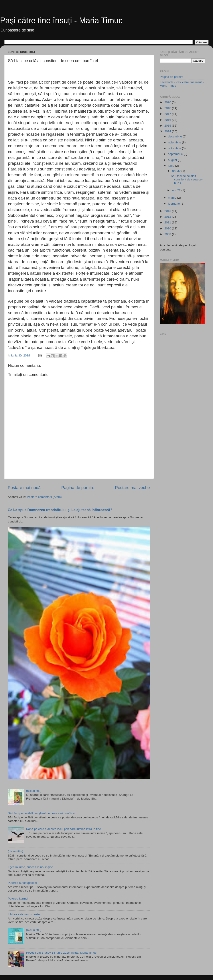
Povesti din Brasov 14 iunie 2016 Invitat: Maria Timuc (61, 953)
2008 (168, 234)
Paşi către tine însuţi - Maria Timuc (61, 21)
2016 (168, 120)
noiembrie (175, 142)
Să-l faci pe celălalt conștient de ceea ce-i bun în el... (43, 813)
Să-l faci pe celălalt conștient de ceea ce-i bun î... (187, 179)
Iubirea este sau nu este (24, 914)
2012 (168, 217)
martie (173, 198)
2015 (168, 126)
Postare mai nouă (24, 488)
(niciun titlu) (34, 791)
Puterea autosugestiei (22, 883)
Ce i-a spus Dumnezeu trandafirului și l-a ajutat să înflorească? (60, 510)
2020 (168, 102)
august (173, 160)
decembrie (175, 136)
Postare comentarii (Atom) (44, 497)
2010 (168, 228)
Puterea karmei (18, 899)
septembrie (176, 154)
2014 (168, 131)
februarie (174, 204)
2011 (168, 222)
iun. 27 (176, 190)
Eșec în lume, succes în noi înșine (30, 867)
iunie (172, 166)
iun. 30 (176, 171)
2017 (168, 114)
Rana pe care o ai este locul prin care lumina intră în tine (63, 829)
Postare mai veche (132, 488)
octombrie (175, 148)
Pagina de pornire (78, 488)
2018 (168, 108)
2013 (168, 211)
